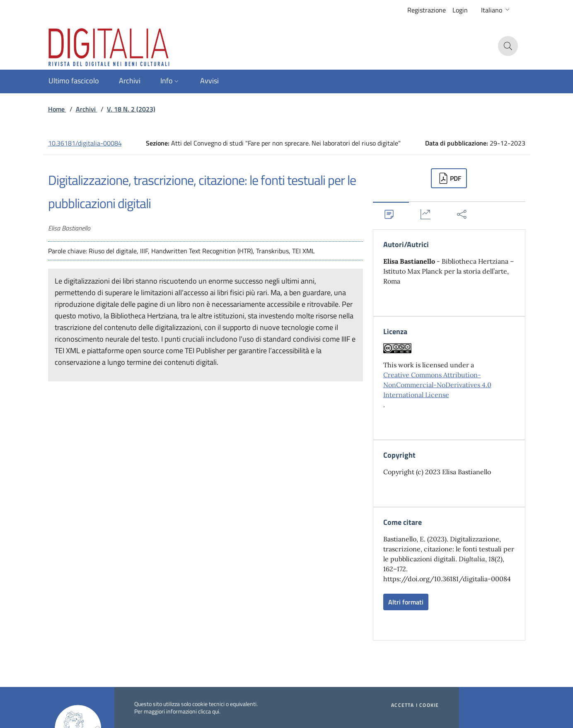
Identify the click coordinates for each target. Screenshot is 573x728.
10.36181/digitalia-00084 (85, 143)
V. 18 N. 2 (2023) (131, 109)
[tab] (391, 214)
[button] (496, 10)
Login (460, 10)
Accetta (415, 705)
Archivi (87, 109)
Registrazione (427, 10)
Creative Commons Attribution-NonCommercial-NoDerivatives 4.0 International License (437, 385)
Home (57, 109)
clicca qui (209, 711)
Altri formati (406, 602)
